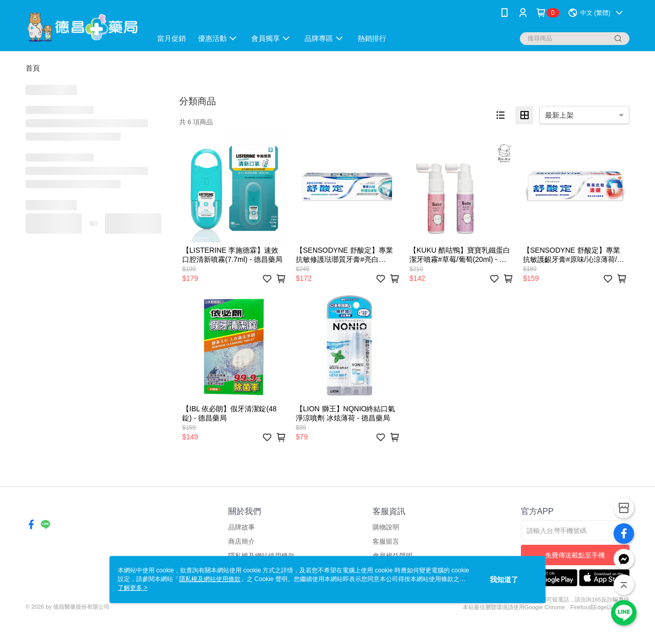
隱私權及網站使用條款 (210, 579)
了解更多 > (133, 588)
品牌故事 (242, 527)
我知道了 (504, 580)
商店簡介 (242, 541)
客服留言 (386, 541)
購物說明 (386, 527)
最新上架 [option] (559, 115)
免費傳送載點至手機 (575, 555)
